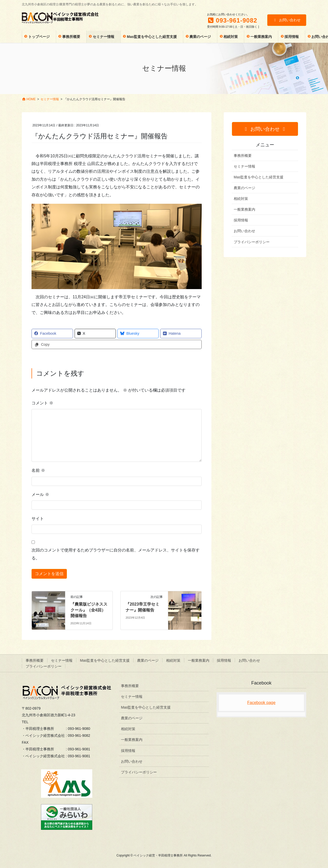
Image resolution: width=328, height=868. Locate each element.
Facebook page (261, 703)
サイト (38, 519)
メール (40, 494)
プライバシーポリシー (252, 242)
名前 (38, 470)
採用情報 (241, 220)
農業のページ (244, 188)
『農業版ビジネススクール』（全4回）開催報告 (89, 610)
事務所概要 (243, 156)
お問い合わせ (287, 20)
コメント (42, 403)
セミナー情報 (244, 166)
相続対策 (241, 199)
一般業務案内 (244, 209)
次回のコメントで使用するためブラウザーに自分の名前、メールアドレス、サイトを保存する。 (116, 554)
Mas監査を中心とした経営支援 (259, 177)
